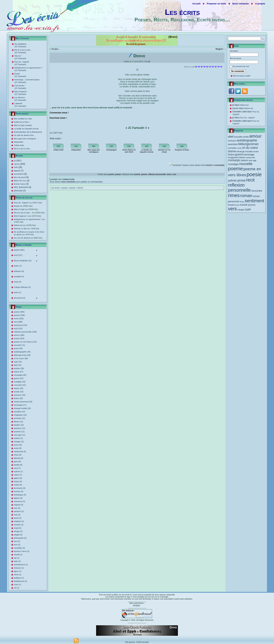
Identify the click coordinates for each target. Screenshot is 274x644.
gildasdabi (18, 191)
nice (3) (17, 508)
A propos (260, 4)
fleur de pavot (20, 177)
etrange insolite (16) (22, 408)
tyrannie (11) (19, 432)
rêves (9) (18, 455)
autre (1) (17, 292)
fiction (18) (18, 398)
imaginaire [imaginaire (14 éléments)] (233, 157)
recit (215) (18, 328)
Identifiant (234, 51)
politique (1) (19, 578)
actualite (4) (19, 276)
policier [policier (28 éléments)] (232, 180)
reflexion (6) (19, 271)
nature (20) (19, 388)
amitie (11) (18, 438)
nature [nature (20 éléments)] (244, 160)
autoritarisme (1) (21, 565)
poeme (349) (19, 315)
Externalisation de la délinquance (28, 132)
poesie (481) (26, 250)
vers (174, 174)
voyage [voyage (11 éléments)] (241, 210)
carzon (17, 164)
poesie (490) (19, 312)
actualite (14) (19, 412)
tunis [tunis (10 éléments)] (237, 205)
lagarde (17, 171)
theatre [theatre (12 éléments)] (231, 205)
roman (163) (19, 338)
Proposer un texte (216, 4)
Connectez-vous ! (59, 113)
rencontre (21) (20, 385)
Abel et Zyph (26, 209)
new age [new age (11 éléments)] (253, 160)
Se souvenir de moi (241, 66)
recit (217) (26, 255)
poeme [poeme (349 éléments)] (235, 169)
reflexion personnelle (157, 174)
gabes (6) (18, 478)
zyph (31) (18, 362)
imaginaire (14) (20, 415)
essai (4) (17, 282)
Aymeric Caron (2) (22, 551)
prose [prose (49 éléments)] (242, 180)
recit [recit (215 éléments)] (250, 180)
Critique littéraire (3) (22, 287)
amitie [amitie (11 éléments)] (246, 137)
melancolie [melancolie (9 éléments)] (250, 157)
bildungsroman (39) (22, 355)
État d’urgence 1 (27, 216)
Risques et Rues (182, 150)
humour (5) (19, 491)
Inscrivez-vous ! (58, 118)
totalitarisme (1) (20, 581)
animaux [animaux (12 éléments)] (232, 141)
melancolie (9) (20, 451)
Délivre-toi (25, 225)
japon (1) (18, 571)
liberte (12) (18, 422)
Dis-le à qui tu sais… (23, 149)
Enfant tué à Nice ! (22, 122)
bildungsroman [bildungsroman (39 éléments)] (248, 144)
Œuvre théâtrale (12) (26, 261)
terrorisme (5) (20, 488)
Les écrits (182, 12)
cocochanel (19, 174)
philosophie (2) (20, 538)
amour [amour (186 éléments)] (255, 136)
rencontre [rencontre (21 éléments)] (257, 191)
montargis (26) (20, 375)
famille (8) (18, 465)
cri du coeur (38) (21, 358)
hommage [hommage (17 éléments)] (249, 155)
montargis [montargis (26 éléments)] (234, 160)
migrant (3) (18, 505)
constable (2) (19, 548)
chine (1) (18, 575)
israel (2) (18, 528)
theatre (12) (19, 425)
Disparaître (19, 142)
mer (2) (17, 541)
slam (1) (17, 561)
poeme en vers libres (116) (25, 342)
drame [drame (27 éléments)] (232, 151)
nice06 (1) (18, 555)
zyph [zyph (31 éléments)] (248, 209)
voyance (136, 605)
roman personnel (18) (23, 402)
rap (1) (17, 558)
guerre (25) (19, 378)
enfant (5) (18, 485)
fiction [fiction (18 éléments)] (231, 155)
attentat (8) (18, 458)
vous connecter (68, 182)
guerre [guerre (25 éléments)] (239, 154)
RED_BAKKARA (21, 187)
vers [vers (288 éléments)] (232, 209)
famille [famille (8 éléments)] (256, 152)
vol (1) (17, 588)
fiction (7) (18, 266)
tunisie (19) (19, 392)
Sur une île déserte (28, 238)
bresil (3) (18, 518)
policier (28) (19, 368)
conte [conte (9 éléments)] (239, 148)
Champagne (111, 150)
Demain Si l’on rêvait (164, 151)
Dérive (80, 188)
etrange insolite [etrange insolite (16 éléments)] (245, 151)
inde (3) (17, 515)
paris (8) (17, 461)
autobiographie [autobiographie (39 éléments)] (247, 140)
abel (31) (18, 365)
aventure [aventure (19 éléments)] (233, 144)
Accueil (196, 4)
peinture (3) (19, 511)
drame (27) (19, 372)
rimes (169, 174)
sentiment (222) (20, 325)
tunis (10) (18, 445)
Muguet (219, 49)
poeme (111, 174)
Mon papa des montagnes (25, 139)
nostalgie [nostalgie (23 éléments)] (233, 164)
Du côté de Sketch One (24, 135)
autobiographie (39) (22, 352)
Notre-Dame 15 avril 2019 (129, 151)
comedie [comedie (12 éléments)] (232, 148)
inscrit (208, 165)
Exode (23, 206)
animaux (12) (19, 428)
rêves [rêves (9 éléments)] (242, 202)
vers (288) (18, 322)
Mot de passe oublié (242, 76)
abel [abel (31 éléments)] (231, 137)
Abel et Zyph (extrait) (23, 125)
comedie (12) (19, 418)
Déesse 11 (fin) (26, 229)
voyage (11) (19, 442)
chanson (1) (19, 568)
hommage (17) (20, 405)
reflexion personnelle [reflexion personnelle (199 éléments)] (239, 188)
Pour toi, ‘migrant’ (28, 203)
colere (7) (18, 475)
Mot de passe (236, 58)
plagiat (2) (18, 535)
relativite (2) (19, 521)
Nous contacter (241, 4)
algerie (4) (18, 498)
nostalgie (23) (20, 382)
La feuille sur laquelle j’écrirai (26, 129)
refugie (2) (18, 531)
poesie (118, 174)
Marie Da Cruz (20, 181)
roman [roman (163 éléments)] (246, 196)
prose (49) (18, 348)
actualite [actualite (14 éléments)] (238, 137)
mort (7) (17, 468)
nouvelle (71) (19, 345)
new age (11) (19, 435)
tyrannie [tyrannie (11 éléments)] (252, 205)
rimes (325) (19, 318)
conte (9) (18, 448)
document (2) (26, 298)
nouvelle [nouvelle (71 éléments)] (246, 164)
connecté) (219, 165)
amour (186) (19, 335)
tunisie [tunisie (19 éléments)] (244, 205)
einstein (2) (19, 525)
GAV (16, 167)
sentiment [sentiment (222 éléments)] (255, 201)
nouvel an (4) (19, 501)
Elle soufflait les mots (23, 119)
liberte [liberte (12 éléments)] (242, 157)
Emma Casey (20, 184)
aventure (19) (19, 395)
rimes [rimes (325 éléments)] (234, 195)
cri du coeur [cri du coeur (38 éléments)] (250, 148)
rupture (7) (18, 471)
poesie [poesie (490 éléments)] (254, 174)
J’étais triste (19, 145)
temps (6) (18, 481)
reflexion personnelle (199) (25, 332)
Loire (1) (17, 584)
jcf (15, 161)
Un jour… (56, 49)
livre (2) (17, 545)
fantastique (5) (20, 495)
